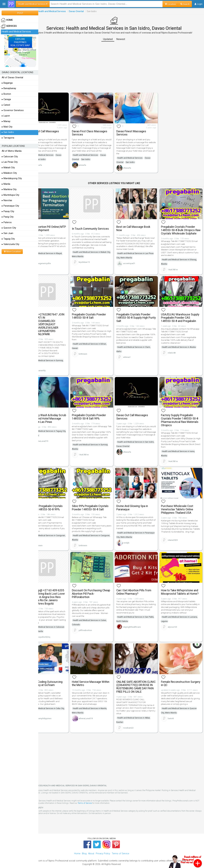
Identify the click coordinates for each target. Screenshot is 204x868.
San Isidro (55, 160)
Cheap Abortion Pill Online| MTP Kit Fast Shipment (58, 223)
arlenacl (134, 353)
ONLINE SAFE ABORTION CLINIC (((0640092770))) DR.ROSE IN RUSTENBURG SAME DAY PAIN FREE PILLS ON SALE (140, 677)
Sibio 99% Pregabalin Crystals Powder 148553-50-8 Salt (100, 500)
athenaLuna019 (55, 438)
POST (20, 13)
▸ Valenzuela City (11, 244)
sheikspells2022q (56, 628)
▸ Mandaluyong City (12, 178)
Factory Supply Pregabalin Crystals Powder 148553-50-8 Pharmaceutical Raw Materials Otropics (182, 413)
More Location (12, 252)
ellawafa (52, 165)
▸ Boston (6, 94)
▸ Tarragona (8, 138)
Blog (84, 846)
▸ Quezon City (9, 228)
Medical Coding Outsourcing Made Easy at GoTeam (59, 672)
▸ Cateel (6, 105)
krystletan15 (95, 261)
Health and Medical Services (66, 11)
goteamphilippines (57, 707)
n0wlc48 (175, 352)
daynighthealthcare (139, 618)
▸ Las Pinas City (10, 162)
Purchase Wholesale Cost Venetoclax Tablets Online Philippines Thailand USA (181, 500)
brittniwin (94, 350)
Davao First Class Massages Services (100, 130)
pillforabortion (96, 622)
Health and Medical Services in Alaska (182, 346)
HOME (7, 20)
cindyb (133, 533)
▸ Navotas (7, 200)
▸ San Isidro (8, 132)
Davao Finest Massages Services (138, 130)
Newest (128, 39)
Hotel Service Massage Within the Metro (97, 672)
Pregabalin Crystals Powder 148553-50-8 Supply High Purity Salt (141, 314)
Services (44, 11)
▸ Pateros (7, 222)
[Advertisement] (121, 67)
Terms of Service (126, 795)
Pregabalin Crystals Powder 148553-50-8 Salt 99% (100, 410)
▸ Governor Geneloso (13, 110)
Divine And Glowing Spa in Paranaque (139, 498)
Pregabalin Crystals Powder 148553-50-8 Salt (100, 312)
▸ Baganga (7, 83)
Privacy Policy (103, 846)
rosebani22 (136, 720)
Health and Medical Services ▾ (33, 4)
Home (77, 846)
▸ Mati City (7, 127)
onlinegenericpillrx (57, 258)
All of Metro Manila (12, 151)
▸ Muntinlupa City (11, 195)
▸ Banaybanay (9, 88)
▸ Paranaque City (10, 206)
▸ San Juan (7, 233)
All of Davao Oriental (12, 78)
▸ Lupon (6, 116)
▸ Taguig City (8, 239)
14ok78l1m (177, 268)
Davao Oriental (90, 11)
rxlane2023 (176, 533)
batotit (175, 710)
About (91, 846)
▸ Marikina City (9, 189)
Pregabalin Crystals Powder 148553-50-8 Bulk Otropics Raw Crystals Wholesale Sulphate (182, 227)
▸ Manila (6, 184)
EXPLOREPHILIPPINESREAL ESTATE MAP (20, 42)
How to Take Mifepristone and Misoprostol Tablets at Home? (181, 585)
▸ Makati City (8, 168)
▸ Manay (6, 121)
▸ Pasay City (8, 211)
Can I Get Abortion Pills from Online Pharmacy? (141, 583)
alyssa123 (176, 622)
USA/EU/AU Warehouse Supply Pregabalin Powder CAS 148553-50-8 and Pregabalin (181, 315)
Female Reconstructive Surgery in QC (179, 672)
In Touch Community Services (95, 223)
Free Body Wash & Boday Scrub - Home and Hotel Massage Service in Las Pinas (57, 413)
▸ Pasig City (8, 217)
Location (170, 4)
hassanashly (54, 366)
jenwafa (93, 165)
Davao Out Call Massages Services (57, 130)
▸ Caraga (6, 99)
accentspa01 (136, 261)
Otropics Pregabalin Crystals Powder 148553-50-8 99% (59, 498)
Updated (115, 39)
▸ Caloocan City (10, 157)
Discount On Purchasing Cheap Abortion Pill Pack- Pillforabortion (98, 585)
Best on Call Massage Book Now (140, 223)
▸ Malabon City (9, 173)
